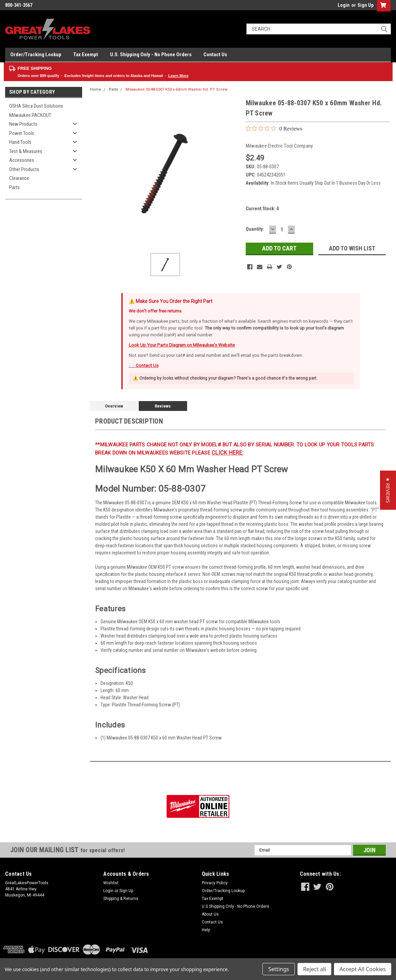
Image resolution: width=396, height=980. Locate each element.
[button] (388, 490)
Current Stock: (262, 209)
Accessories (22, 160)
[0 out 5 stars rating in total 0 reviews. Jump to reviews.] (274, 128)
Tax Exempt (86, 55)
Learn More (178, 76)
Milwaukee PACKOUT (30, 115)
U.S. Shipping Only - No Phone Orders (151, 55)
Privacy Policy (215, 883)
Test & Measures (26, 151)
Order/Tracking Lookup (36, 55)
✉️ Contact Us (144, 365)
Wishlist (111, 883)
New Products (23, 124)
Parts (14, 187)
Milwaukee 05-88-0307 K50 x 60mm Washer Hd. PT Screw (176, 89)
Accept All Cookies (363, 969)
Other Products (24, 169)
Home (96, 89)
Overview (114, 406)
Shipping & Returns (121, 899)
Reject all (314, 969)
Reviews (163, 406)
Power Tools (22, 133)
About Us (210, 914)
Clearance (19, 178)
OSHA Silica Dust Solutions (36, 106)
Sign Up (365, 5)
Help (206, 930)
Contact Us (215, 55)
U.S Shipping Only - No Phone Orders (235, 906)
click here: (227, 453)
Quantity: (255, 229)
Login (344, 5)
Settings (279, 969)
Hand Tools (20, 142)
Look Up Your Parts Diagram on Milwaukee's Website (182, 345)
